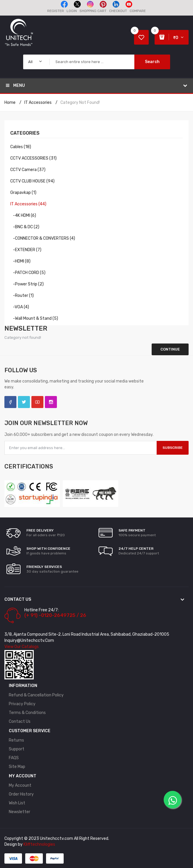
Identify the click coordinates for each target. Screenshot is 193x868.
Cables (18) (21, 147)
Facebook (10, 402)
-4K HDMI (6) (23, 215)
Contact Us (20, 721)
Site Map (17, 767)
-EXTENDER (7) (26, 250)
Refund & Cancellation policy (36, 695)
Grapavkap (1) (23, 193)
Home (10, 103)
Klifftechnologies (39, 844)
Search (152, 62)
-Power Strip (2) (27, 284)
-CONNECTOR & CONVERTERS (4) (43, 238)
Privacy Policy (22, 704)
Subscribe (173, 448)
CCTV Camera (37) (28, 170)
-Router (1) (22, 296)
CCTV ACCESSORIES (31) (33, 158)
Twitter (24, 402)
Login (72, 11)
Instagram (51, 402)
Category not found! (80, 103)
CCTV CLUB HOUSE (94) (32, 181)
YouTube (37, 402)
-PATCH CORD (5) (28, 273)
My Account (20, 785)
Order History (21, 794)
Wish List (17, 803)
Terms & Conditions (27, 713)
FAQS (14, 758)
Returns (16, 740)
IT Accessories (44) (28, 204)
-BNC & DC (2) (25, 227)
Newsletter (20, 812)
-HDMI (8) (20, 261)
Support (17, 749)
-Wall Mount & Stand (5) (34, 318)
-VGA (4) (20, 307)
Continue (170, 349)
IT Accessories (38, 103)
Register (56, 11)
